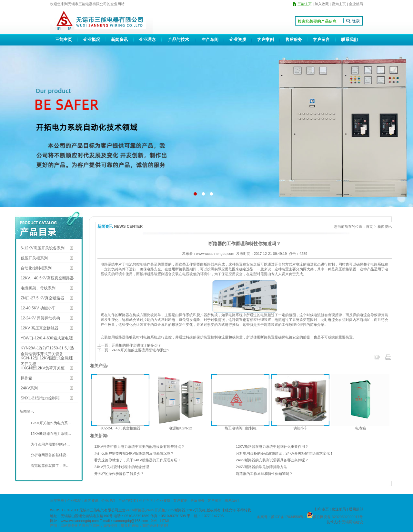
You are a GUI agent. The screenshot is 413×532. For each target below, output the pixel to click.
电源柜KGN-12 (181, 428)
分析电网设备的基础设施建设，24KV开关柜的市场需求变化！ (285, 453)
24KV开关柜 (156, 510)
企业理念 (147, 40)
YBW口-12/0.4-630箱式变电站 (47, 338)
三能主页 (64, 40)
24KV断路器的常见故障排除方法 (262, 467)
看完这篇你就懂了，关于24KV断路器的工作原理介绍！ (138, 460)
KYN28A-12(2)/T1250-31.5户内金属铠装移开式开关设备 (48, 349)
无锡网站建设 (352, 522)
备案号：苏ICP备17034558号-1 (282, 517)
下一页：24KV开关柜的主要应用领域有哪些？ (134, 350)
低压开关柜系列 (34, 258)
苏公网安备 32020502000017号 (338, 517)
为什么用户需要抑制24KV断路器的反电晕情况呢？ (134, 453)
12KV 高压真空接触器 (40, 328)
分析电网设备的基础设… (50, 455)
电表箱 (361, 428)
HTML (165, 521)
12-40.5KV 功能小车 (38, 308)
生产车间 (210, 40)
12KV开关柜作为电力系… (50, 423)
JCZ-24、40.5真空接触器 (120, 428)
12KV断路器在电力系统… (50, 434)
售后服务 (294, 40)
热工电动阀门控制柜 (241, 428)
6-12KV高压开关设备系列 (43, 248)
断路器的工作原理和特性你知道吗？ (264, 474)
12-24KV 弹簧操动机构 (40, 318)
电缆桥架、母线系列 (38, 288)
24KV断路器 (135, 510)
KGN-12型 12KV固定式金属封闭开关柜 (46, 359)
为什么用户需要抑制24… (50, 444)
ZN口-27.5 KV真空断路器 (42, 298)
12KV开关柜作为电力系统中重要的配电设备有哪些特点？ (139, 447)
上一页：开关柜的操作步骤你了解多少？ (129, 345)
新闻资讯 (119, 40)
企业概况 (92, 40)
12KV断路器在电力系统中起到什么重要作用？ (272, 447)
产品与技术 (179, 40)
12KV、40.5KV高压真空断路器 (47, 278)
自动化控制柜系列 (36, 268)
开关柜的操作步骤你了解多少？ (119, 474)
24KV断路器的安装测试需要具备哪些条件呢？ (272, 460)
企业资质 (238, 40)
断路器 (124, 315)
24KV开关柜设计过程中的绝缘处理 (122, 467)
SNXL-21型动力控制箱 (40, 398)
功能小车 (300, 428)
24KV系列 (29, 388)
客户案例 (266, 40)
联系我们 (349, 40)
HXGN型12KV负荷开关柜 (43, 368)
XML (155, 521)
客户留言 (321, 40)
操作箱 (26, 378)
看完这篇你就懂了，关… (50, 466)
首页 (369, 226)
